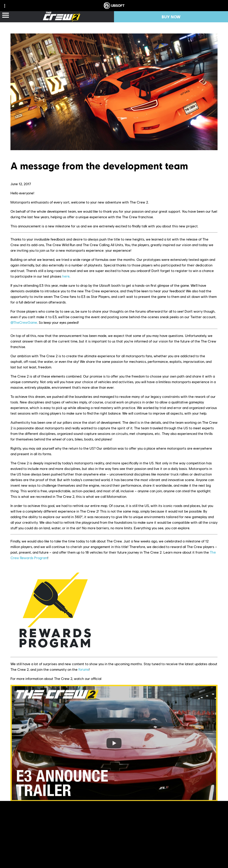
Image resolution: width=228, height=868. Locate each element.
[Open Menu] (6, 16)
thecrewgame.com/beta (167, 808)
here (66, 276)
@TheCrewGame (24, 322)
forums (84, 669)
